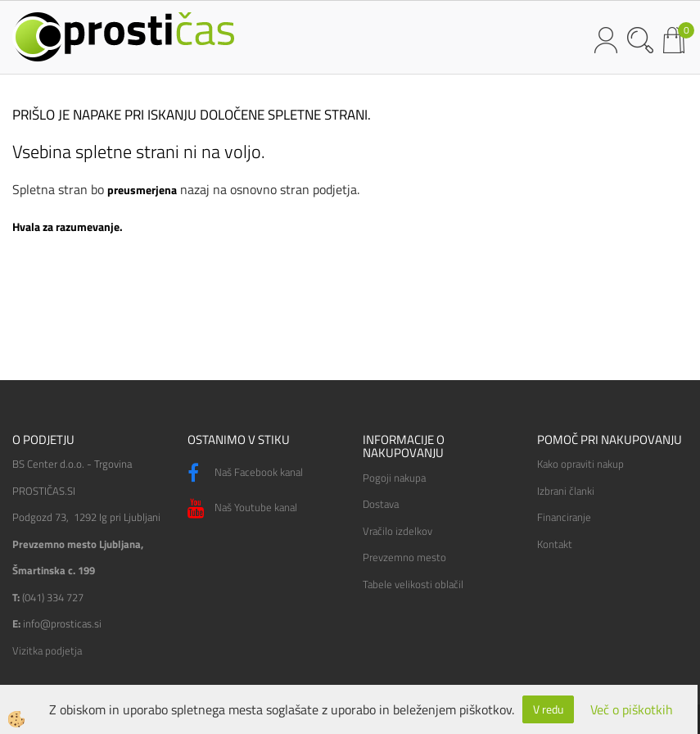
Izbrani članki (566, 491)
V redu (548, 709)
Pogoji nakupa (394, 478)
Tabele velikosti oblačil (413, 584)
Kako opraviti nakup (580, 464)
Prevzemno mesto (404, 557)
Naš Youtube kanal (242, 509)
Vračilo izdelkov (397, 531)
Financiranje (564, 517)
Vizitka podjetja (47, 650)
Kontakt (555, 544)
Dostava (381, 504)
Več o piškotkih (632, 710)
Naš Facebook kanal (245, 473)
